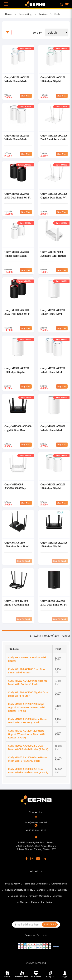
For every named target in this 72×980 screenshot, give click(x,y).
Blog (52, 890)
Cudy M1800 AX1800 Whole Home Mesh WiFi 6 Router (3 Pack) (18, 256)
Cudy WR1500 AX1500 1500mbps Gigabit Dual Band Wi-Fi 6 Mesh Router (54, 548)
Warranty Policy (29, 902)
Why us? (62, 890)
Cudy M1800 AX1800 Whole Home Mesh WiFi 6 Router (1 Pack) (54, 430)
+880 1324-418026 (36, 830)
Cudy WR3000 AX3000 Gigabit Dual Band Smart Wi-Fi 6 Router (18, 430)
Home (8, 14)
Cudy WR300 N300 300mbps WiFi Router (53, 254)
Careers (41, 890)
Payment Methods (39, 896)
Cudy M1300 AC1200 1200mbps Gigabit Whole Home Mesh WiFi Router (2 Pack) (53, 490)
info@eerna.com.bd (36, 822)
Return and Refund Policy (19, 890)
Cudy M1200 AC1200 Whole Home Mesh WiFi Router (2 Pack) (53, 372)
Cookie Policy (18, 896)
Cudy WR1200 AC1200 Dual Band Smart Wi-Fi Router (54, 139)
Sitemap (57, 896)
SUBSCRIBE (50, 924)
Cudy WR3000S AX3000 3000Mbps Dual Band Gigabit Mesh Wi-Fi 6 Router (17, 490)
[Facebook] (27, 859)
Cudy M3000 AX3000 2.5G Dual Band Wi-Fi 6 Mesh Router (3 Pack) (17, 316)
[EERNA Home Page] (36, 4)
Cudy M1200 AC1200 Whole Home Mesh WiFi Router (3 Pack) (17, 81)
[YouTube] (38, 859)
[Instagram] (32, 859)
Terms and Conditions (36, 884)
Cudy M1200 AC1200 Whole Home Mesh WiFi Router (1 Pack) (53, 314)
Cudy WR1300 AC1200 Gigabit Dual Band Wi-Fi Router (54, 197)
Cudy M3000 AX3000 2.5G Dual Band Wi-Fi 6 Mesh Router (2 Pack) (17, 199)
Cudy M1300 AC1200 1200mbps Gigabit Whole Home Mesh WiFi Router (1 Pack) (17, 374)
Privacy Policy (12, 884)
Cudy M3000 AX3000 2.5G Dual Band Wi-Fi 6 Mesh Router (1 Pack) (54, 606)
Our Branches (59, 884)
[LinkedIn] (44, 859)
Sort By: (38, 33)
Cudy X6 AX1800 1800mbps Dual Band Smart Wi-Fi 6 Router (17, 546)
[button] (61, 4)
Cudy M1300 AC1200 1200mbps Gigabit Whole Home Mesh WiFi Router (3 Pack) (53, 83)
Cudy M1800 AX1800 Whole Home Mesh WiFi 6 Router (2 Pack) (18, 139)
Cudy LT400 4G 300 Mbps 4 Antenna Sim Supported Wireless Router (17, 606)
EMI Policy (47, 902)
